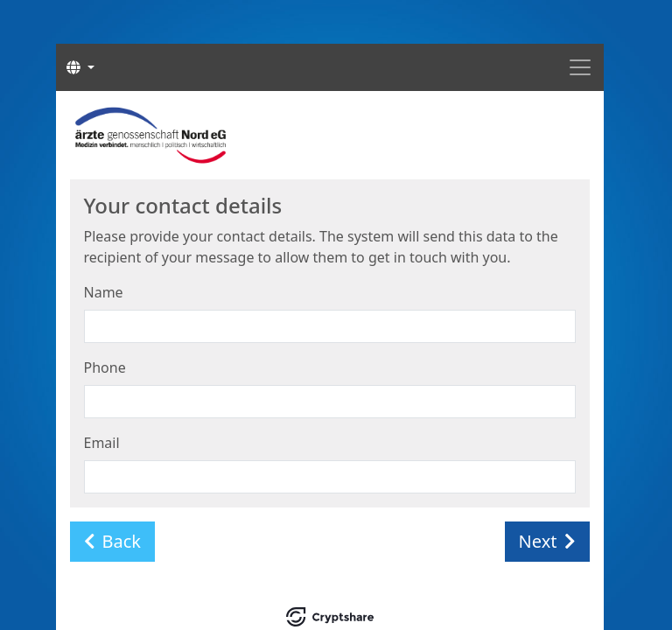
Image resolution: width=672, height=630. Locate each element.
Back (113, 541)
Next (547, 541)
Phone (105, 367)
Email (102, 443)
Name (104, 292)
